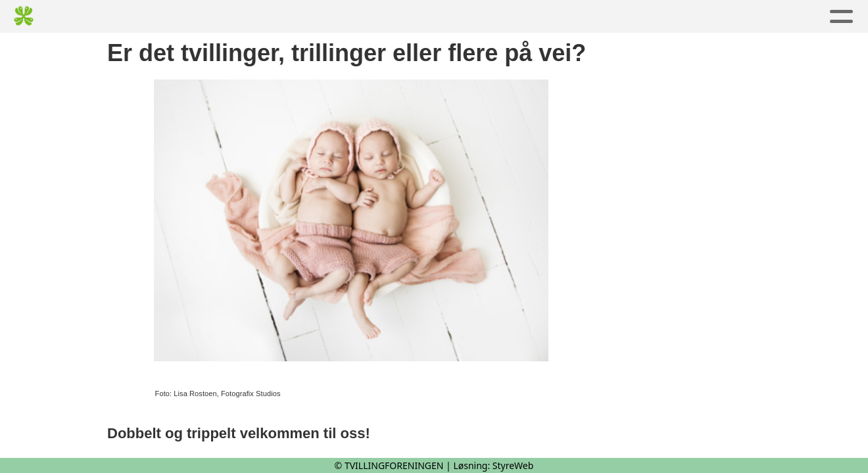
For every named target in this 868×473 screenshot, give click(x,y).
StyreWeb (513, 465)
